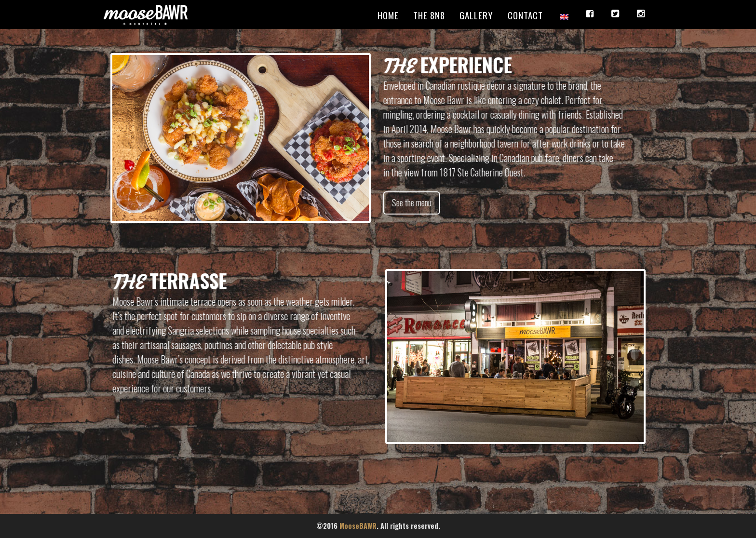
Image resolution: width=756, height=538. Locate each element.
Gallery (476, 15)
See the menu (415, 202)
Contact (525, 15)
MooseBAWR (358, 526)
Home (388, 15)
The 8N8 (429, 15)
